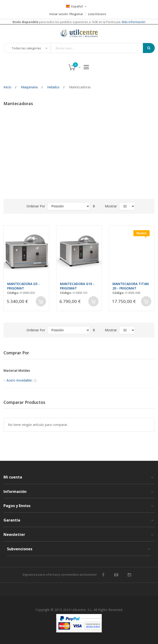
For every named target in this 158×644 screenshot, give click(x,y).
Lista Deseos (97, 14)
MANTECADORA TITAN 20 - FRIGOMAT (131, 286)
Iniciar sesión (59, 14)
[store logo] (79, 33)
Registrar (77, 14)
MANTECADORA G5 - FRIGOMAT (23, 286)
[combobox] (100, 48)
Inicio (7, 87)
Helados (53, 87)
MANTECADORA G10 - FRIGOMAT (77, 286)
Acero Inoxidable (21, 380)
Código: (13, 293)
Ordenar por (36, 206)
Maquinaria (29, 87)
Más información (133, 22)
